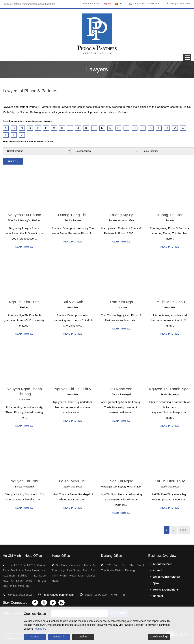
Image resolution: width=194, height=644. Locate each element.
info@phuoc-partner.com (147, 4)
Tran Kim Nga (121, 302)
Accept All (59, 637)
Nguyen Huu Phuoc (24, 215)
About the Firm (163, 564)
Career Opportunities (167, 577)
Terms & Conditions (166, 590)
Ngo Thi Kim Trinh (24, 302)
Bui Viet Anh (73, 302)
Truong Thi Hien (170, 215)
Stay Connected (15, 602)
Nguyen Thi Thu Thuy (73, 389)
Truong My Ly (121, 215)
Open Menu (187, 58)
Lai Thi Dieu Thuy (170, 481)
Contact (158, 596)
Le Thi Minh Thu (73, 481)
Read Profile (24, 247)
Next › (184, 530)
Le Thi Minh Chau (170, 302)
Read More (40, 629)
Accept (35, 637)
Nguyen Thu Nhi (24, 481)
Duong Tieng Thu (73, 215)
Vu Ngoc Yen (121, 389)
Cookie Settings (159, 637)
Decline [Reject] (83, 637)
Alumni (157, 570)
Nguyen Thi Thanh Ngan (170, 389)
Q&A (156, 583)
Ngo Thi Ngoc (121, 481)
